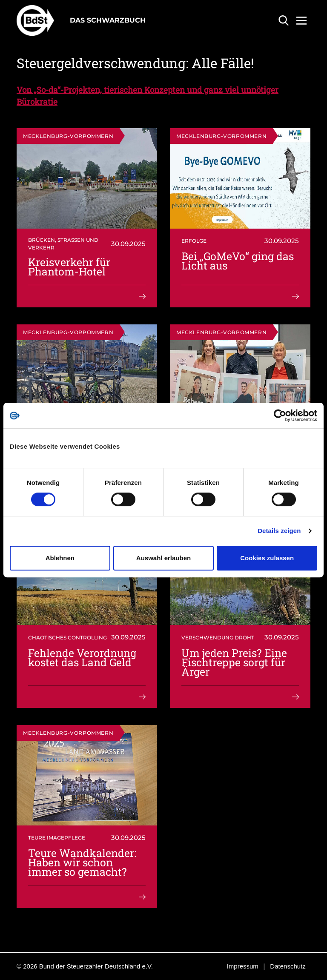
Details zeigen (279, 531)
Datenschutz (288, 966)
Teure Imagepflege (57, 838)
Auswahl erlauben (163, 558)
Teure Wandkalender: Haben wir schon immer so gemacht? (82, 862)
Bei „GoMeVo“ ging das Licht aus (238, 261)
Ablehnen (60, 558)
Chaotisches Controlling (67, 638)
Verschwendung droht (218, 638)
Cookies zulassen (267, 558)
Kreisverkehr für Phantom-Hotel (69, 267)
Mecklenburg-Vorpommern (68, 136)
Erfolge (194, 241)
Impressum (243, 966)
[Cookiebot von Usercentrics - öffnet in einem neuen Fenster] (280, 415)
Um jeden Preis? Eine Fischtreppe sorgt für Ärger (234, 662)
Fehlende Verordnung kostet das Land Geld (82, 658)
